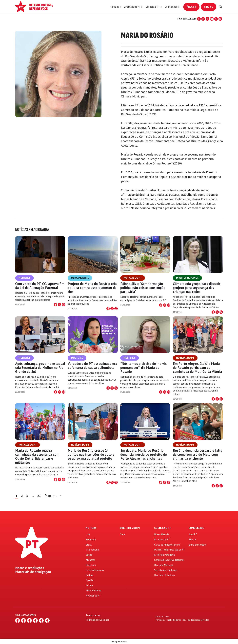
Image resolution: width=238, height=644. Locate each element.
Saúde (89, 555)
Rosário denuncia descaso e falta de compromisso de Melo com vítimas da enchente (198, 454)
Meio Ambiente (80, 278)
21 (39, 496)
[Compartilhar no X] (59, 305)
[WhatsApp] (216, 19)
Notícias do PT (133, 278)
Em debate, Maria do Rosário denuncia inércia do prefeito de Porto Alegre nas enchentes (144, 454)
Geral (123, 534)
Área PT (191, 7)
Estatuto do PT (162, 540)
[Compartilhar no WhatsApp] (63, 305)
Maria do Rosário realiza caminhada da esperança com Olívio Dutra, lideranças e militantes (37, 456)
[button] (115, 7)
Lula (88, 534)
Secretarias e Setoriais (166, 570)
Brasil (89, 545)
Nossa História (162, 534)
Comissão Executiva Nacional (169, 560)
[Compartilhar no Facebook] (56, 305)
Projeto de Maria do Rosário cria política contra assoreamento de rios (92, 288)
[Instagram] (203, 19)
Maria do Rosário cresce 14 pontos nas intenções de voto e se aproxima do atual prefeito (91, 454)
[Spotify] (220, 19)
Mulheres (24, 278)
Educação (91, 565)
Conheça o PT (163, 528)
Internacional (93, 550)
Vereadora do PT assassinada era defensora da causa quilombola (92, 366)
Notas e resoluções (30, 568)
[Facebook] (199, 19)
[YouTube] (212, 19)
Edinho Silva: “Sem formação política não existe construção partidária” (143, 288)
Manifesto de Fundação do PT (170, 550)
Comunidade (196, 528)
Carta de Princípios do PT (167, 545)
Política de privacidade (98, 620)
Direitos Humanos (187, 278)
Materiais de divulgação (33, 572)
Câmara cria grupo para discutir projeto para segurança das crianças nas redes (197, 288)
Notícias (91, 528)
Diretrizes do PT (130, 528)
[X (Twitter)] (207, 19)
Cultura (90, 575)
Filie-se (209, 7)
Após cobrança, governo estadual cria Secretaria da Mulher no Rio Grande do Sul (40, 368)
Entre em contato (198, 545)
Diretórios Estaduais (165, 575)
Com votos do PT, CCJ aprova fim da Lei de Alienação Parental (40, 286)
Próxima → (53, 496)
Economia (91, 540)
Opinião (90, 580)
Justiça (89, 585)
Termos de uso (93, 615)
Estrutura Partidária (164, 555)
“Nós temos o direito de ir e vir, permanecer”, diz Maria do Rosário (143, 368)
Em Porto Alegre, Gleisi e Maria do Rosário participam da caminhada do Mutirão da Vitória (198, 368)
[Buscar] (221, 7)
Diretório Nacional (164, 565)
